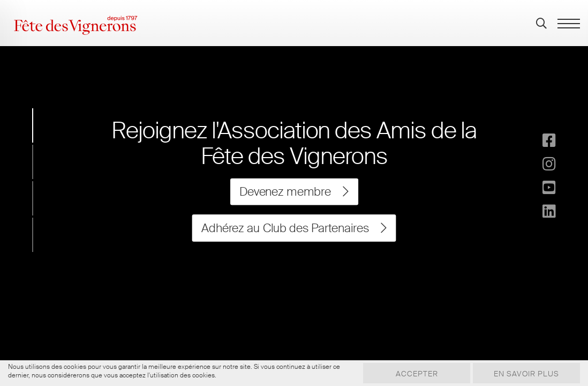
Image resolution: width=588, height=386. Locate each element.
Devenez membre (294, 192)
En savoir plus (526, 374)
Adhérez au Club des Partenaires (294, 228)
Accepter (417, 374)
